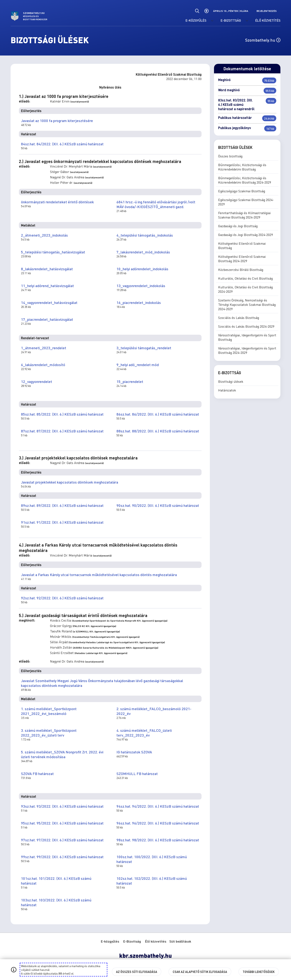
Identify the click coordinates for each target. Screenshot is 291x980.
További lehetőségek (259, 972)
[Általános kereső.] (197, 11)
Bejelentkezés (267, 11)
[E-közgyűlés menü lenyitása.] (212, 21)
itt (60, 973)
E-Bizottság (132, 941)
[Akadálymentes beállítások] (206, 11)
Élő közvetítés (156, 941)
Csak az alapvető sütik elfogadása (200, 972)
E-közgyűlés (110, 941)
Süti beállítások (180, 941)
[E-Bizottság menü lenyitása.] (247, 21)
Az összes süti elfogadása (137, 972)
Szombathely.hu (263, 40)
